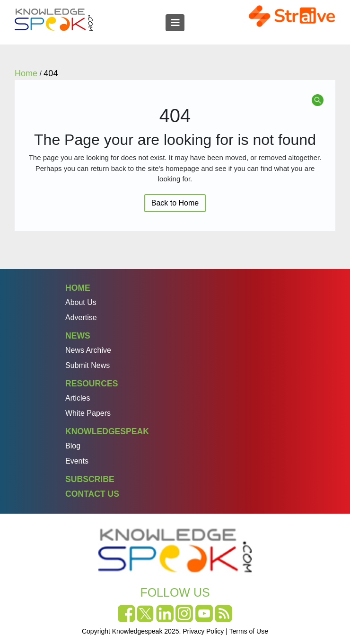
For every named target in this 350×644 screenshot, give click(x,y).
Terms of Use (249, 631)
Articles (78, 398)
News (78, 336)
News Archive (88, 350)
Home (78, 288)
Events (77, 461)
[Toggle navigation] (175, 23)
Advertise (81, 318)
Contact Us (92, 494)
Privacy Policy (203, 631)
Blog (73, 446)
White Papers (88, 413)
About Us (81, 302)
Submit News (87, 365)
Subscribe (90, 479)
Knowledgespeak (107, 431)
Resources (92, 384)
